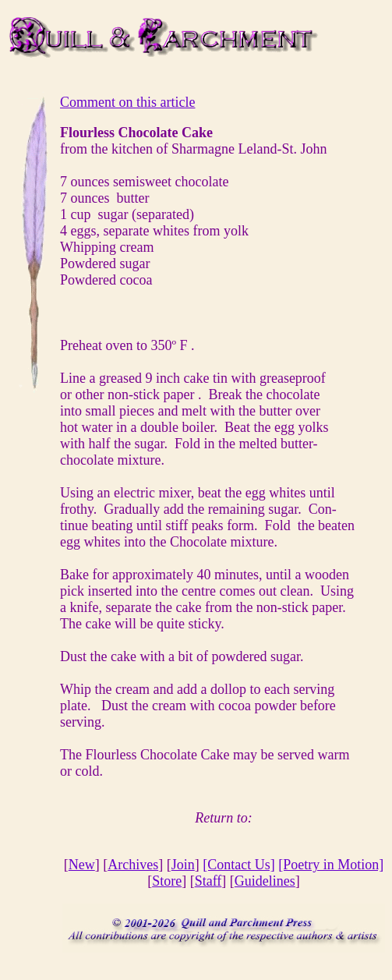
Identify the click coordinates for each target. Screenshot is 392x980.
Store (167, 881)
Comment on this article (127, 102)
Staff (208, 881)
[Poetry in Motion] (331, 865)
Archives (133, 865)
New (82, 865)
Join (183, 865)
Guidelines (265, 881)
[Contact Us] (238, 865)
